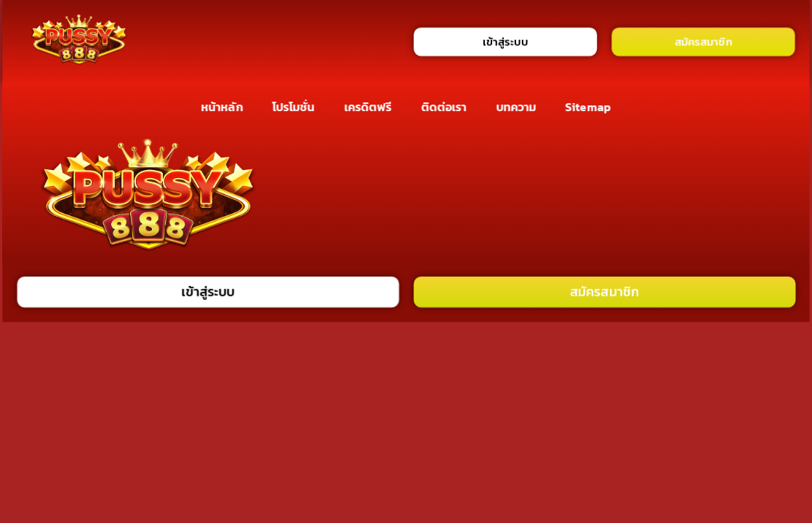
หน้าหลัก (222, 107)
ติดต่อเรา (444, 107)
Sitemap (588, 107)
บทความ (516, 107)
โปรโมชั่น (293, 107)
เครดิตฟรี (368, 107)
